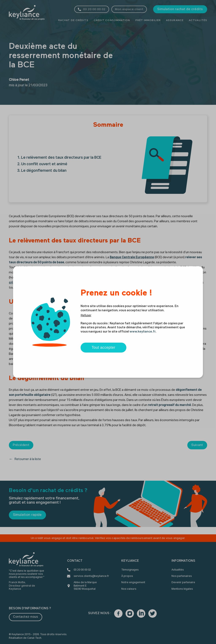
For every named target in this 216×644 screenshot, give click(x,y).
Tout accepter (103, 347)
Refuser (86, 315)
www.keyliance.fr (143, 332)
